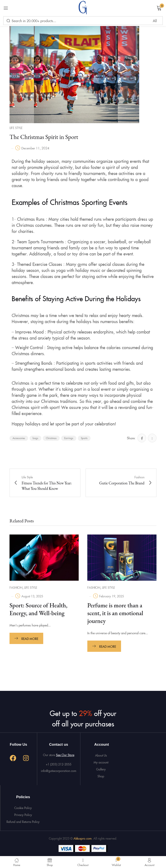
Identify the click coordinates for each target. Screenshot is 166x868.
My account (101, 761)
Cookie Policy (23, 807)
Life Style (16, 128)
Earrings (69, 438)
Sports (84, 438)
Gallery (101, 768)
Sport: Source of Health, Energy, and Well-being (38, 609)
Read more (30, 639)
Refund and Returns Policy (23, 821)
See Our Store (65, 754)
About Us (101, 754)
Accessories (19, 438)
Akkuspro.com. (83, 837)
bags (35, 438)
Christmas (51, 438)
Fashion (16, 587)
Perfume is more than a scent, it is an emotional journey (115, 613)
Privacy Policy (23, 814)
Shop (101, 775)
